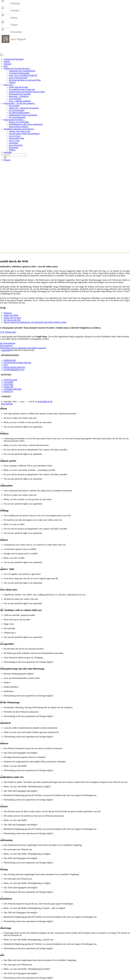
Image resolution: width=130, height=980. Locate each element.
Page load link (7, 404)
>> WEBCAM (7, 387)
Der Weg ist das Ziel (12, 320)
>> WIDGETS (7, 391)
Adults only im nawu (12, 318)
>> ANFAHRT (7, 382)
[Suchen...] (15, 155)
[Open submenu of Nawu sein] (13, 85)
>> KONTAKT (7, 384)
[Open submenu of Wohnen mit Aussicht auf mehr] (30, 69)
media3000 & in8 (45, 402)
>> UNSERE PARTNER (11, 389)
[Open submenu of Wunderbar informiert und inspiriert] (34, 130)
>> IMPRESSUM (8, 360)
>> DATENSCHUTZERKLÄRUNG (16, 363)
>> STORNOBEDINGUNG (13, 370)
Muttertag (8, 313)
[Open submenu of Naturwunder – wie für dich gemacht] (35, 104)
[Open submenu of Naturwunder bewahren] (24, 120)
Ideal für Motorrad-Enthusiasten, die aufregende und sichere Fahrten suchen (35, 322)
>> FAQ (4, 365)
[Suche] (5, 157)
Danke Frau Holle (11, 315)
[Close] (2, 407)
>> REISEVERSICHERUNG (13, 367)
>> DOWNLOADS (9, 380)
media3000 (6, 350)
